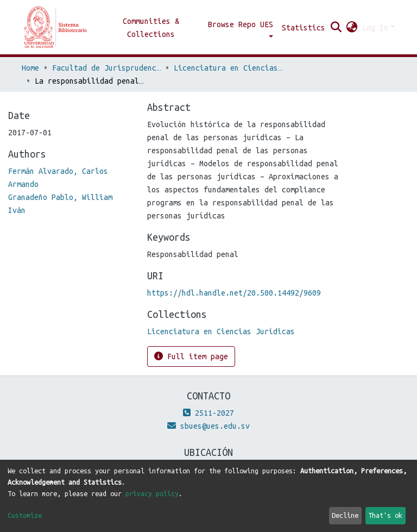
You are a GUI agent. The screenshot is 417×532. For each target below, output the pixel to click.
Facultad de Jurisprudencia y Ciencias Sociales (106, 68)
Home (30, 68)
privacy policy (152, 493)
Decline (345, 515)
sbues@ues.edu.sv (208, 426)
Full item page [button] (191, 356)
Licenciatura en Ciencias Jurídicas (228, 68)
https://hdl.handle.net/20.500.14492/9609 (234, 293)
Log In (375, 28)
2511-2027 (208, 413)
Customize (25, 515)
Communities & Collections (151, 28)
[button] (352, 28)
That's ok (385, 515)
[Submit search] (336, 28)
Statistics (304, 28)
